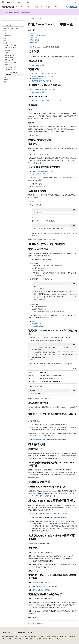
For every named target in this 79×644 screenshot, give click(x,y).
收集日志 (44, 524)
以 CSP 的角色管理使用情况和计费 (42, 172)
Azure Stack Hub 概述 (38, 65)
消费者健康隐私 (29, 639)
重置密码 (34, 321)
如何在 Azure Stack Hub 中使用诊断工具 (44, 74)
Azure (30, 19)
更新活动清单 (50, 514)
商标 (45, 639)
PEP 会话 (37, 201)
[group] (54, 293)
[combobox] (13, 22)
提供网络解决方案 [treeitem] (10, 55)
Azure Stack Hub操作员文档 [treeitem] (11, 28)
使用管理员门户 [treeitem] (9, 36)
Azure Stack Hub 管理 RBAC (40, 154)
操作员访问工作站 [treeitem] (11, 67)
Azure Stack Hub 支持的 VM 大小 (42, 92)
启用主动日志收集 (62, 514)
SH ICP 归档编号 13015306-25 (10, 636)
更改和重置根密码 (37, 326)
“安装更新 (34, 567)
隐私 (42, 636)
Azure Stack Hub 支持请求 (56, 521)
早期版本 (4, 639)
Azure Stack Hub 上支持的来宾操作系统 (44, 90)
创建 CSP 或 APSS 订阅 (39, 174)
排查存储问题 (33, 38)
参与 (16, 639)
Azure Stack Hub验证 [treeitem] (12, 72)
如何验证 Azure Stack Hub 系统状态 (42, 76)
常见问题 (32, 33)
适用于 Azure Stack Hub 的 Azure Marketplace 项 (46, 101)
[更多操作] (75, 19)
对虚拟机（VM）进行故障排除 (38, 35)
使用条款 (39, 639)
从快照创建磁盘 (36, 324)
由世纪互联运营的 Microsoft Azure (56, 636)
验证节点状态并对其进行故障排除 (42, 81)
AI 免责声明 (72, 636)
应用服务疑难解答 (35, 40)
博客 (10, 639)
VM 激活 (48, 398)
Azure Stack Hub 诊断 (49, 239)
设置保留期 (35, 135)
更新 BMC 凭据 (37, 590)
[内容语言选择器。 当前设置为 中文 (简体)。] (7, 632)
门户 (67, 7)
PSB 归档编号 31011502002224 (30, 636)
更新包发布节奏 (36, 78)
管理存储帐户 (37, 439)
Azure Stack (36, 19)
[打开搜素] (75, 2)
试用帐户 (74, 7)
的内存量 (48, 118)
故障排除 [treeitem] (9, 75)
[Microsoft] (3, 2)
